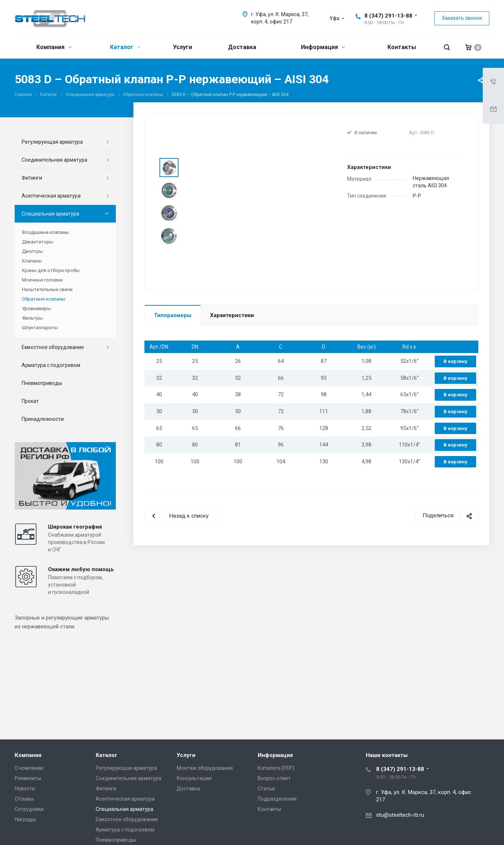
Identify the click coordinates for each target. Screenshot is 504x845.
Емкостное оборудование (53, 347)
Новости (25, 789)
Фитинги (32, 178)
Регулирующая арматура (52, 142)
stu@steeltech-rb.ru (400, 815)
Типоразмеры (173, 315)
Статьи (266, 789)
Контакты (402, 47)
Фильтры (32, 318)
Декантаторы (38, 242)
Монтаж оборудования (205, 768)
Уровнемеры (36, 308)
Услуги (183, 47)
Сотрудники (29, 809)
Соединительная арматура (54, 160)
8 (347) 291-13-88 (388, 16)
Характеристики (232, 315)
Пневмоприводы (42, 383)
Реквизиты (28, 778)
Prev (169, 149)
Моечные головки (42, 280)
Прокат (30, 401)
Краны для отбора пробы (51, 270)
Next (169, 255)
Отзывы (24, 799)
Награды (25, 819)
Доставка (242, 47)
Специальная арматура (50, 214)
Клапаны (32, 261)
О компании (29, 768)
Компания (54, 47)
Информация (323, 47)
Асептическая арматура (51, 196)
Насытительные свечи (47, 289)
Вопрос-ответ (274, 778)
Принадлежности (43, 419)
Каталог (125, 47)
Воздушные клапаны (45, 232)
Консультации (194, 778)
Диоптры (32, 251)
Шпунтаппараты (40, 328)
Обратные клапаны (44, 299)
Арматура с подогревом (51, 365)
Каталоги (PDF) (276, 768)
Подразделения (277, 799)
